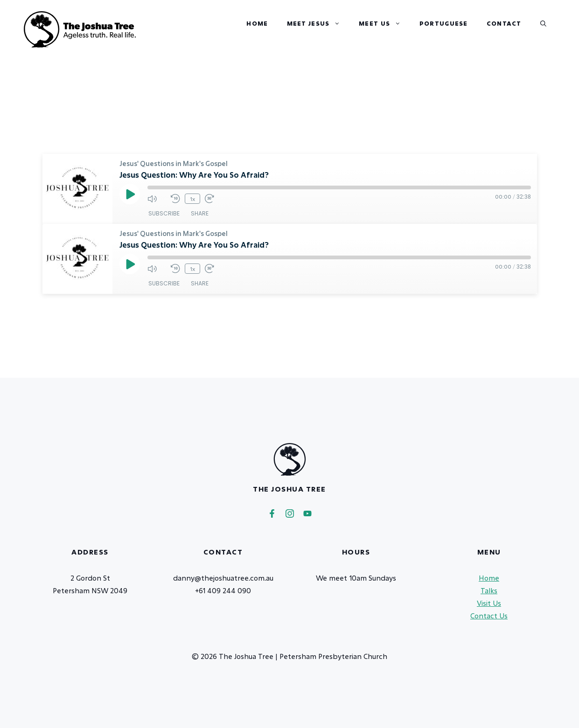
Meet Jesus (318, 29)
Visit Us (489, 603)
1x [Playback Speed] (192, 199)
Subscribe (164, 213)
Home (257, 35)
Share (200, 213)
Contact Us (489, 616)
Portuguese (444, 35)
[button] (543, 23)
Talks (489, 590)
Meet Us (384, 29)
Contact (504, 35)
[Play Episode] (130, 194)
